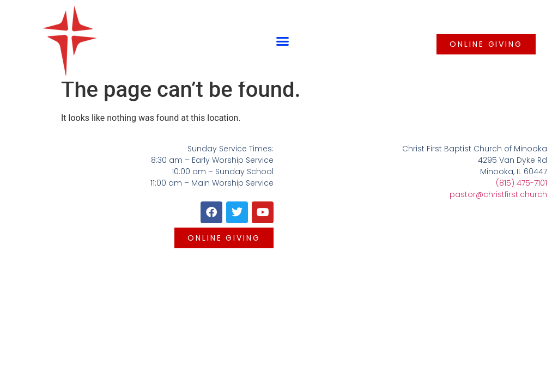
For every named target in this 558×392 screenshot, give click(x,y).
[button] (283, 41)
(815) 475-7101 (521, 183)
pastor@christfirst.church (498, 194)
